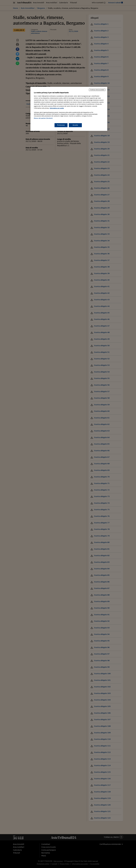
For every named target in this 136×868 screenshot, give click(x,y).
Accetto (75, 125)
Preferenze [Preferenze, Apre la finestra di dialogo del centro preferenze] (61, 125)
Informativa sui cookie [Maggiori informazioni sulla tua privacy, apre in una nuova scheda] (57, 108)
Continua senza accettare (97, 90)
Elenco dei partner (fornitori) (43, 118)
